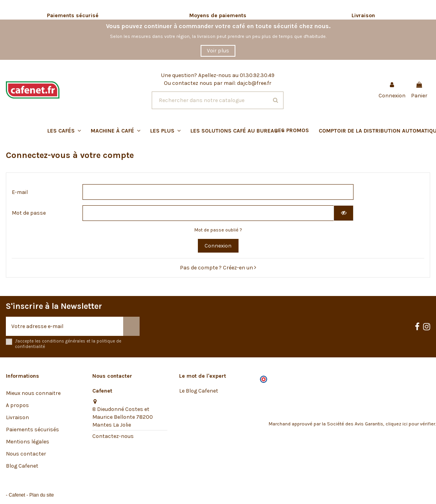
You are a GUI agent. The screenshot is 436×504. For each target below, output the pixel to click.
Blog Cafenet (22, 466)
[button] (226, 131)
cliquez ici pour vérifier (410, 424)
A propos (17, 405)
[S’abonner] (131, 326)
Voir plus (218, 51)
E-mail (20, 192)
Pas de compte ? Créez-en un (218, 268)
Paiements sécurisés (32, 430)
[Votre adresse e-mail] (65, 326)
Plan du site (42, 495)
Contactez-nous (113, 436)
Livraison (17, 417)
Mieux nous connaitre (33, 393)
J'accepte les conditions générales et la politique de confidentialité (68, 344)
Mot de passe (29, 213)
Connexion (218, 246)
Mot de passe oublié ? (218, 230)
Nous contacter (26, 454)
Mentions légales (28, 442)
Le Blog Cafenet (199, 391)
